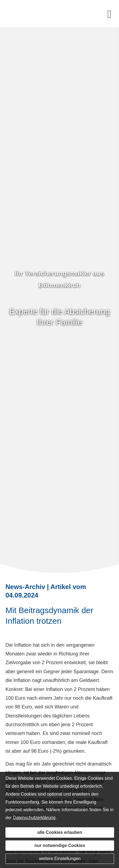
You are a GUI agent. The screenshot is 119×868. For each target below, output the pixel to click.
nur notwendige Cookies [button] (60, 845)
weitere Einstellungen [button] (60, 859)
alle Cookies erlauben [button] (60, 832)
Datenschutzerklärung (34, 818)
